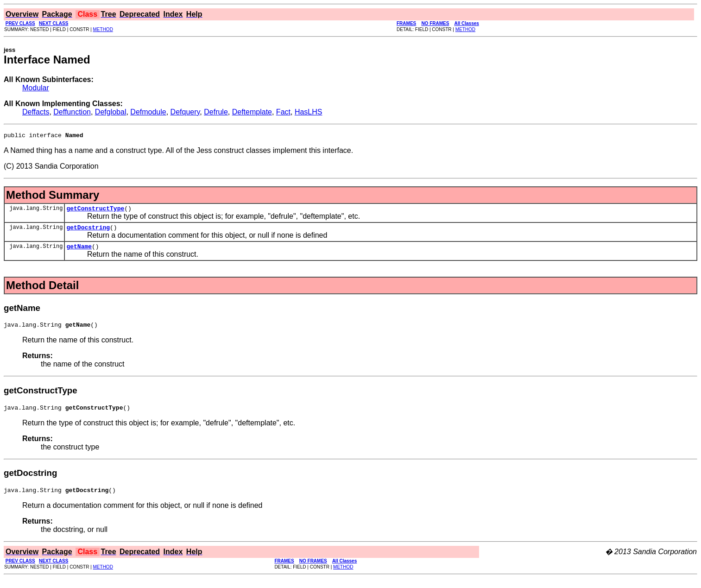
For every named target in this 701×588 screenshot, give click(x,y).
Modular (36, 88)
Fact (283, 112)
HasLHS (309, 112)
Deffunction (72, 112)
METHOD (103, 29)
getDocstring (88, 231)
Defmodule (148, 112)
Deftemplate (252, 112)
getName (79, 252)
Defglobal (111, 112)
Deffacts (36, 112)
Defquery (185, 112)
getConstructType (95, 211)
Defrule (216, 112)
